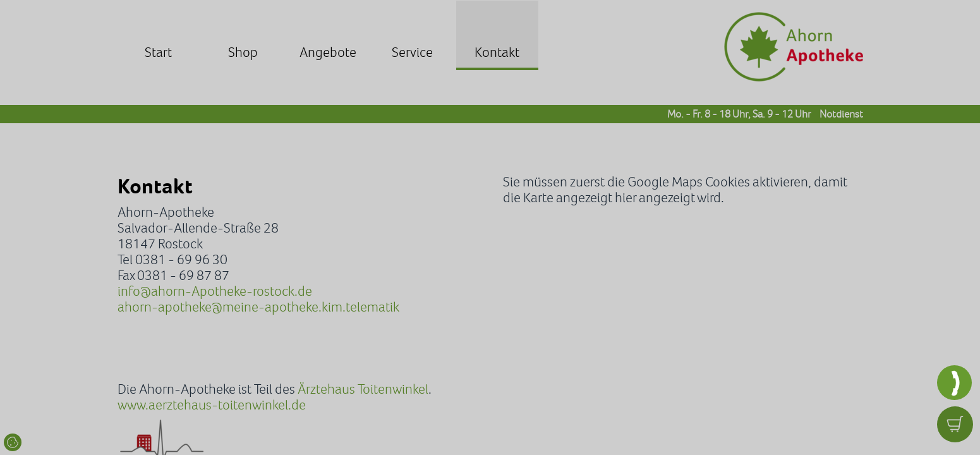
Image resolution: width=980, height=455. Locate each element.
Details (597, 321)
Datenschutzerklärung (493, 278)
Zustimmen (396, 321)
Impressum (345, 294)
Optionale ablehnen (503, 321)
